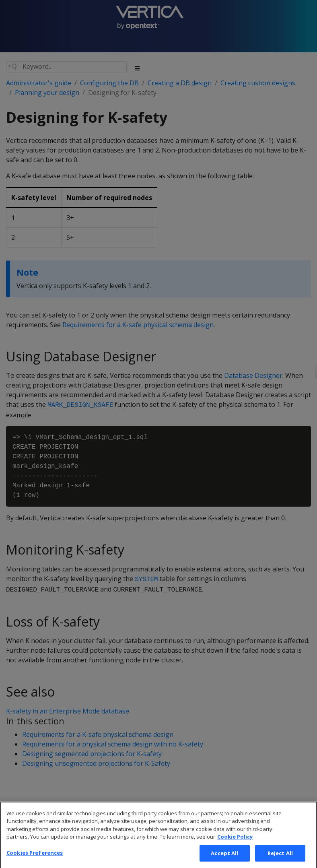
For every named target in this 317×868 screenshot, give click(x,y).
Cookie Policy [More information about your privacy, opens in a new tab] (235, 844)
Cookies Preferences (35, 860)
